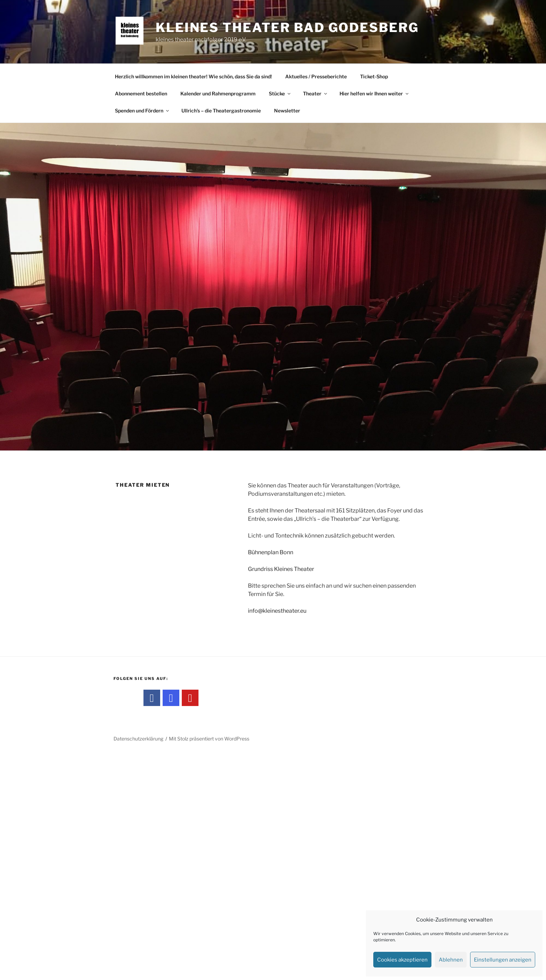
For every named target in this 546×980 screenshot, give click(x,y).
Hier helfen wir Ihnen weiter (375, 93)
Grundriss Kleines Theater (281, 569)
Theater (315, 93)
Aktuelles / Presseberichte (316, 76)
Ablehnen (451, 960)
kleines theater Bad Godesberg (287, 28)
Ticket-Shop (374, 76)
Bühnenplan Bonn (271, 552)
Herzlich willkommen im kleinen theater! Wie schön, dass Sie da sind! (193, 76)
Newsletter (287, 111)
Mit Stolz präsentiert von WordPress (209, 739)
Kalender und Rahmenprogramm (218, 93)
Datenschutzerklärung (138, 739)
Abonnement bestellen (141, 93)
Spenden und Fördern (142, 111)
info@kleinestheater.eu (277, 611)
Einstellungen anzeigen (503, 960)
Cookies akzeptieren (402, 960)
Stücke (280, 93)
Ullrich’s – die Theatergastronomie (221, 111)
